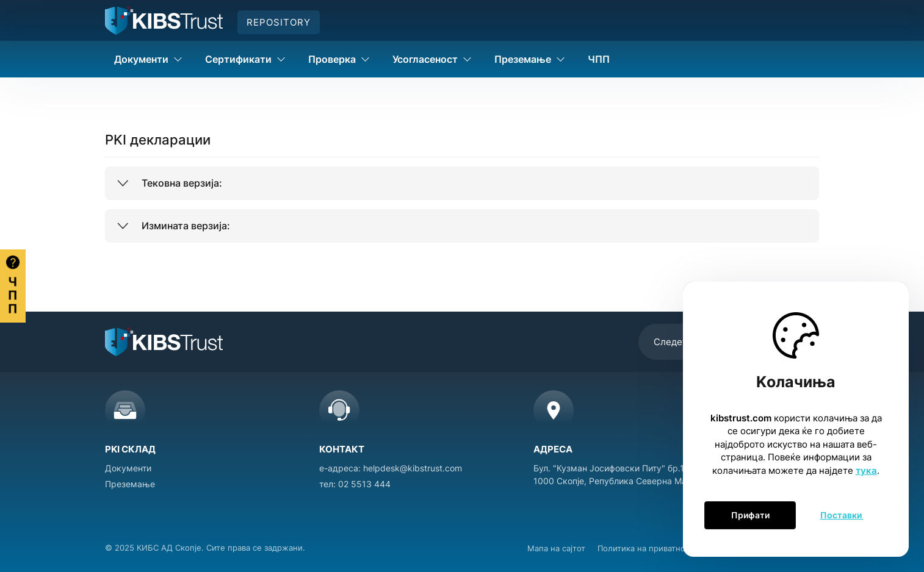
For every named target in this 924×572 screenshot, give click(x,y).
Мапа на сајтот (556, 548)
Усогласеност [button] (432, 59)
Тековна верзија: (182, 183)
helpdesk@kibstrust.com (413, 468)
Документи (128, 468)
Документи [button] (148, 59)
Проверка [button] (339, 59)
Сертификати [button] (245, 59)
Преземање (130, 484)
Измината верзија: (186, 226)
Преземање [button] (530, 59)
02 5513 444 (364, 484)
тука (866, 470)
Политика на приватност (646, 548)
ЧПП (599, 59)
